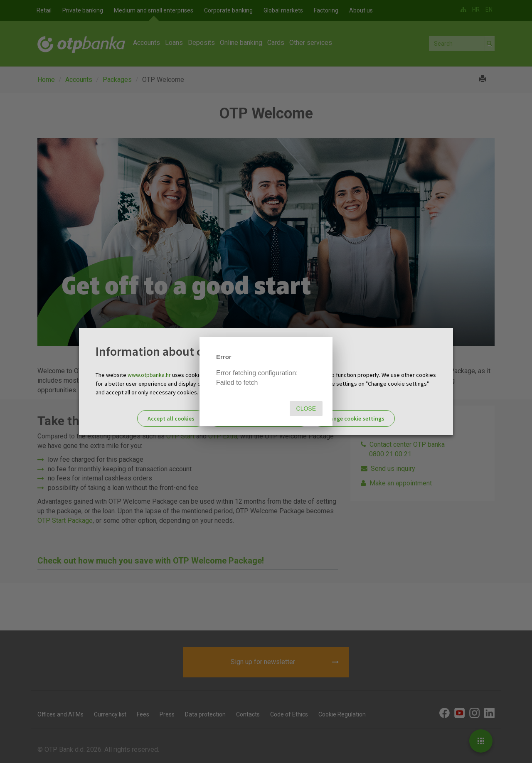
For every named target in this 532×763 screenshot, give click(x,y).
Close (306, 409)
